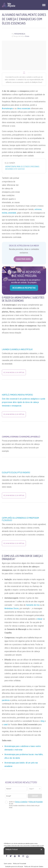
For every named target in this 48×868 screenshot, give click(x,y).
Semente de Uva (33, 605)
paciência (6, 700)
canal (6, 725)
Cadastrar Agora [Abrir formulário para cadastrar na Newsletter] (23, 259)
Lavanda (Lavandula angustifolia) (17, 349)
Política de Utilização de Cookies (34, 867)
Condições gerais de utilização (14, 867)
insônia (5, 213)
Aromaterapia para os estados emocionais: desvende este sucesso (22, 168)
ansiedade (12, 213)
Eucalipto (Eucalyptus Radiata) (16, 472)
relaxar (40, 619)
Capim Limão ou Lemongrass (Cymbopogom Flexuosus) (20, 519)
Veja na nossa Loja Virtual (14, 372)
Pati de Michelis (20, 34)
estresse (38, 209)
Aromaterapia (7, 108)
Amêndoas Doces (12, 608)
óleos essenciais (24, 108)
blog (43, 721)
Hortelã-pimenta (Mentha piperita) (17, 395)
